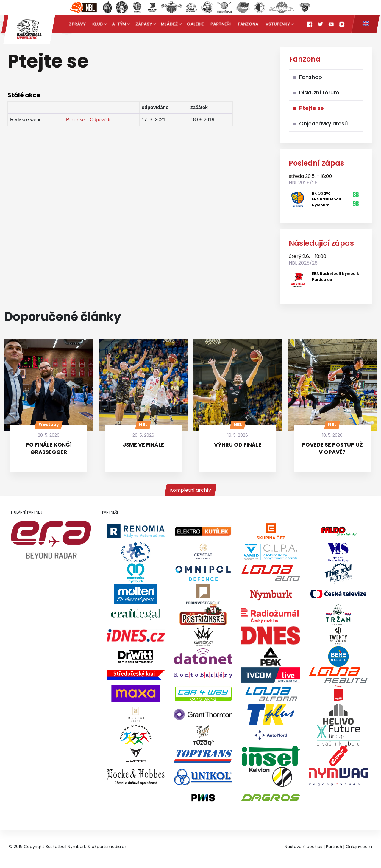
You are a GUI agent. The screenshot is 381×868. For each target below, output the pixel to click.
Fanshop (311, 77)
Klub (98, 24)
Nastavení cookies (303, 847)
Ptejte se (75, 120)
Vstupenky (278, 24)
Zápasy (144, 24)
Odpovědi (100, 120)
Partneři (221, 24)
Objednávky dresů (324, 123)
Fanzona (248, 24)
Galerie (195, 24)
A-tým (119, 24)
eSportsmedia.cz (109, 847)
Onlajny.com (359, 847)
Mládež (170, 24)
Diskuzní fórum (319, 92)
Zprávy (77, 24)
